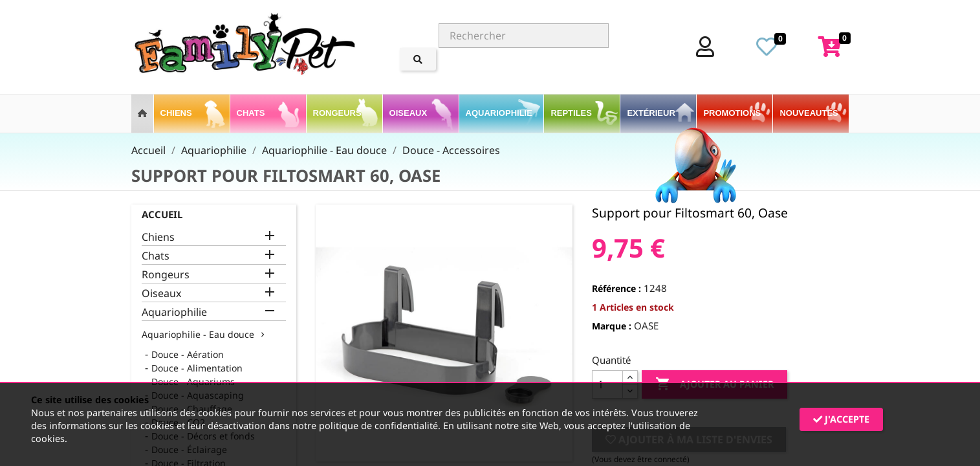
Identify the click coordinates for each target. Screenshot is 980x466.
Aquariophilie (174, 312)
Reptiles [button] (572, 113)
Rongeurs (166, 275)
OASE (646, 326)
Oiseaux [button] (409, 113)
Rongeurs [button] (339, 113)
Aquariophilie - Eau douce (198, 334)
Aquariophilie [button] (500, 113)
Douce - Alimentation (197, 368)
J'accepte (841, 419)
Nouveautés (809, 113)
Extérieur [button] (652, 113)
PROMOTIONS (732, 113)
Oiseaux (161, 294)
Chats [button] (252, 113)
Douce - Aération (188, 354)
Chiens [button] (178, 113)
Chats (156, 256)
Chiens (158, 237)
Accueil (162, 214)
